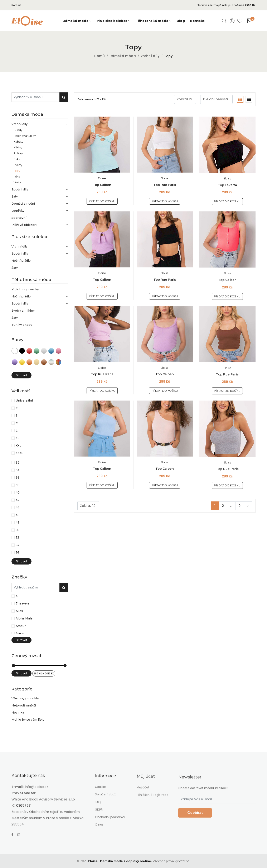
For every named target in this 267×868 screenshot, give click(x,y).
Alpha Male (24, 618)
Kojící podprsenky (25, 289)
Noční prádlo (21, 261)
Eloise (102, 178)
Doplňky (40, 211)
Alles (19, 611)
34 (18, 470)
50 (18, 530)
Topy (17, 171)
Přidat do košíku (102, 201)
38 (18, 485)
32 (18, 463)
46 (18, 515)
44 (18, 507)
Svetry (18, 165)
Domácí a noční (40, 204)
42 (18, 500)
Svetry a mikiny (23, 311)
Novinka (18, 713)
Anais (20, 633)
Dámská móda (123, 56)
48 (18, 522)
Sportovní (19, 218)
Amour (21, 626)
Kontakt (16, 5)
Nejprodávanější (24, 705)
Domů (99, 56)
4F (18, 596)
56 (17, 552)
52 (17, 537)
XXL (18, 445)
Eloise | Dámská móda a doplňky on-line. (120, 861)
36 (18, 478)
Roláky (18, 153)
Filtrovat (21, 375)
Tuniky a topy (22, 325)
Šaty (40, 196)
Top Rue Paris (165, 185)
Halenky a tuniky (25, 136)
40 (18, 492)
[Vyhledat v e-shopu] (35, 97)
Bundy (18, 130)
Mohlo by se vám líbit (28, 719)
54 (17, 545)
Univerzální (24, 400)
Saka (17, 159)
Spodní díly (40, 189)
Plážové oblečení (40, 225)
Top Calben (102, 185)
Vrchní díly (150, 56)
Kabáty (18, 141)
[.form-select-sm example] (185, 99)
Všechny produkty (25, 698)
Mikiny (18, 147)
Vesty (17, 182)
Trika (17, 176)
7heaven (22, 603)
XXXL (19, 453)
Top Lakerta (227, 185)
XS (18, 408)
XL (18, 438)
